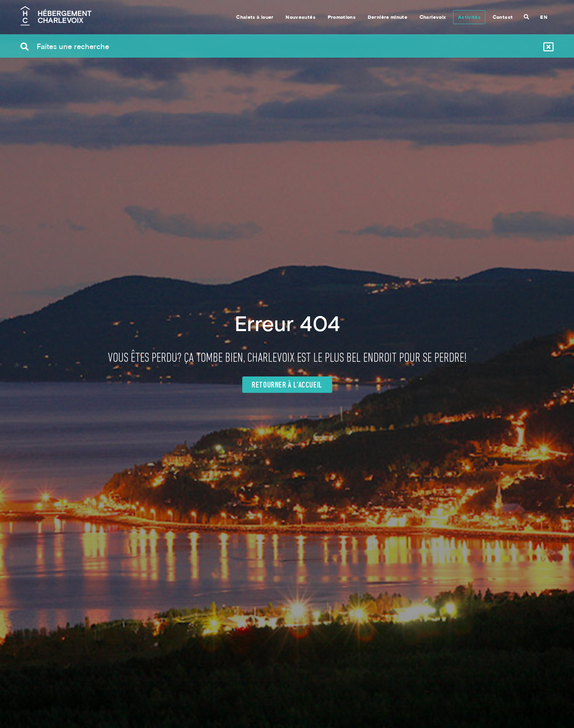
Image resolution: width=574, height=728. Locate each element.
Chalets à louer (255, 18)
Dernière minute (388, 18)
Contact (503, 18)
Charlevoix (433, 18)
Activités (469, 18)
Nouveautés (300, 18)
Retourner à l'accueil (287, 385)
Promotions (342, 18)
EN (544, 18)
